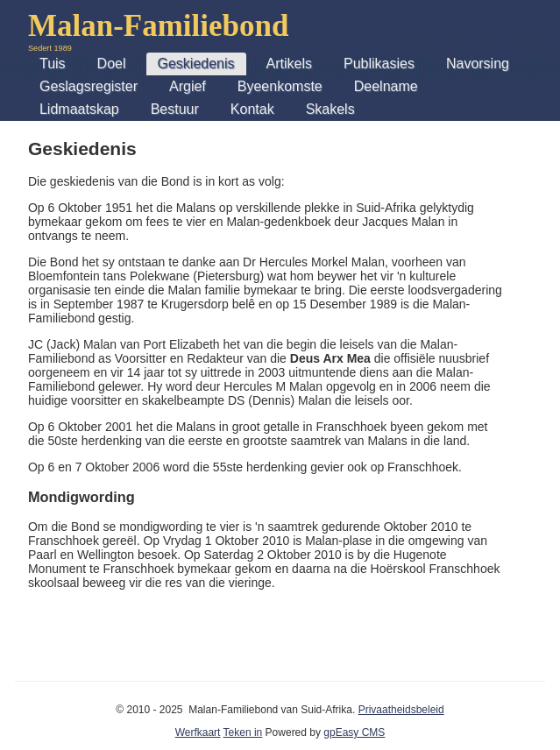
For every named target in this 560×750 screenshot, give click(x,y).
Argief (188, 86)
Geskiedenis (196, 64)
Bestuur (175, 109)
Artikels (289, 64)
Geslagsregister (89, 86)
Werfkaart (198, 732)
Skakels (330, 109)
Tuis (53, 64)
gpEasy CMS (354, 732)
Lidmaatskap (79, 109)
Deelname (386, 86)
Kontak (252, 109)
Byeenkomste (280, 86)
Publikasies (379, 64)
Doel (112, 64)
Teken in (243, 732)
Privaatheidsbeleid (401, 710)
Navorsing (478, 64)
